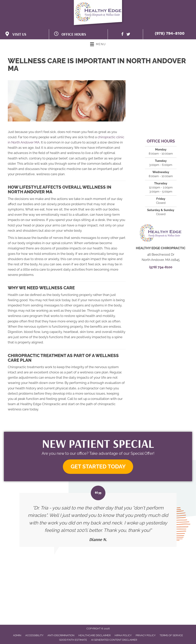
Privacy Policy (146, 635)
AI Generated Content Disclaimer (114, 640)
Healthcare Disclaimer (94, 635)
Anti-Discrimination (61, 635)
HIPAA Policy (123, 635)
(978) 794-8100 (170, 33)
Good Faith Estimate (73, 640)
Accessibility (34, 635)
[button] (98, 467)
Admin (17, 635)
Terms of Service (171, 635)
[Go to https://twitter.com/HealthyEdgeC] (128, 35)
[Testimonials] (98, 520)
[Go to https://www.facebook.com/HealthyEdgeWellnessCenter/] (122, 35)
